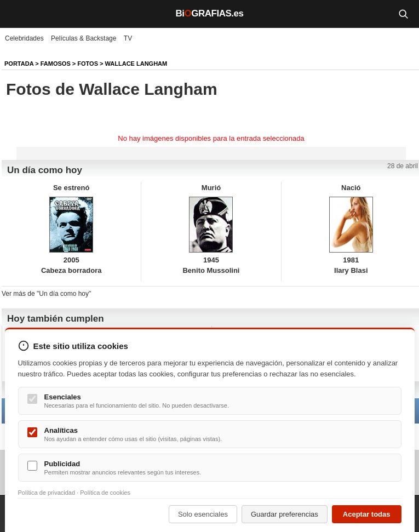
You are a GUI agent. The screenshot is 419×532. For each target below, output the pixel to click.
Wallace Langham (136, 64)
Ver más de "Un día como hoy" (46, 294)
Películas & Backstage (84, 38)
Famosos (56, 64)
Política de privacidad (47, 493)
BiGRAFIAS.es (210, 13)
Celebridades (24, 38)
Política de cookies (105, 493)
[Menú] (16, 14)
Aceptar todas (367, 514)
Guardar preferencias (285, 514)
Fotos (88, 64)
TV (128, 38)
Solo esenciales (203, 514)
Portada (19, 64)
